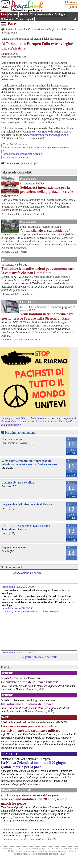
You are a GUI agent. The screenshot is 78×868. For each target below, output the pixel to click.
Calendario (7, 19)
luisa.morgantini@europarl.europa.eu (23, 154)
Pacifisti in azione (34, 29)
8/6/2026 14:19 (25, 587)
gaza (37, 163)
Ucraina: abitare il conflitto (18, 483)
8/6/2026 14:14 (25, 653)
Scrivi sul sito (13, 29)
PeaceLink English (16, 790)
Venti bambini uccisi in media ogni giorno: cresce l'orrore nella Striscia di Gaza (37, 316)
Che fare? (53, 29)
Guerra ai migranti (13, 439)
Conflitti (28, 302)
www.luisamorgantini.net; (17, 157)
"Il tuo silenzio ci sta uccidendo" (45, 230)
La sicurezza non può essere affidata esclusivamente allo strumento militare (31, 728)
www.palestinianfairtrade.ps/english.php (46, 135)
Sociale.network (12, 567)
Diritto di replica (22, 854)
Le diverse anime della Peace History (29, 682)
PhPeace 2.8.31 (16, 851)
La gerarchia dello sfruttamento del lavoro (27, 504)
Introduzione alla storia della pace (27, 704)
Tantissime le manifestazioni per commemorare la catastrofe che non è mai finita (38, 271)
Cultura (13, 14)
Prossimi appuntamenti (20, 433)
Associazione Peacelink (28, 573)
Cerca (74, 7)
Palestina (28, 179)
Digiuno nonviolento (14, 547)
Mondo (24, 14)
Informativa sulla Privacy (38, 851)
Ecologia (60, 14)
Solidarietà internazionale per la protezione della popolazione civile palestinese (37, 192)
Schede (7, 673)
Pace (4, 14)
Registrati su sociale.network (39, 657)
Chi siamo (71, 2)
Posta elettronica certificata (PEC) (48, 854)
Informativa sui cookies (63, 851)
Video (19, 19)
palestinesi (27, 163)
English (29, 19)
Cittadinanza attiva (41, 14)
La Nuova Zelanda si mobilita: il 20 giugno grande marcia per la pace (34, 765)
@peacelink (8, 587)
